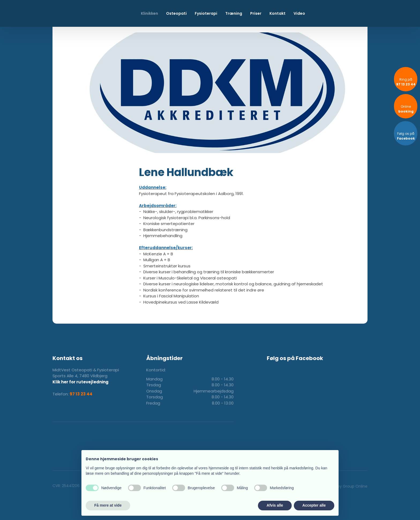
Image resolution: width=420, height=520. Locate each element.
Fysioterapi (206, 13)
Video (299, 13)
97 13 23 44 (81, 394)
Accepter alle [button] (314, 505)
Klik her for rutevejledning (80, 382)
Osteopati (176, 13)
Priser (256, 13)
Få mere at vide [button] (108, 505)
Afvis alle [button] (275, 505)
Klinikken (149, 13)
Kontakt (277, 13)
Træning (234, 13)
